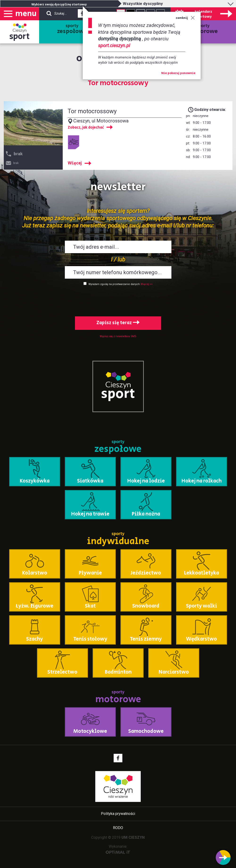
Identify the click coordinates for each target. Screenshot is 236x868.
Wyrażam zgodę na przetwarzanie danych (114, 284)
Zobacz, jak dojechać (86, 128)
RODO (118, 828)
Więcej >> (147, 284)
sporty (72, 29)
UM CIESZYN (133, 837)
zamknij (185, 18)
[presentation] (118, 300)
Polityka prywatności (118, 814)
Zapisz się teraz (118, 323)
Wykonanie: (118, 849)
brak (18, 154)
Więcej (75, 163)
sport (20, 36)
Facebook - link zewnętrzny (82, 15)
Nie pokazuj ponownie (178, 73)
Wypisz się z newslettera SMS (118, 336)
